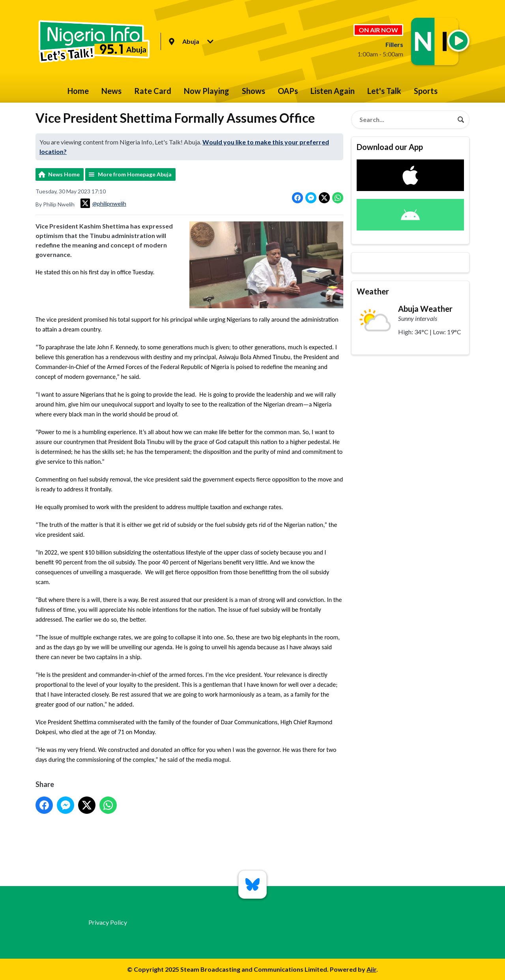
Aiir (371, 969)
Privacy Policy (108, 922)
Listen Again (333, 91)
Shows (253, 91)
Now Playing (207, 91)
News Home (64, 174)
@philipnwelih (103, 203)
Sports (426, 91)
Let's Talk (384, 91)
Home (78, 91)
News (111, 91)
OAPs (288, 91)
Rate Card (153, 91)
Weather (373, 291)
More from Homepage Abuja (135, 174)
